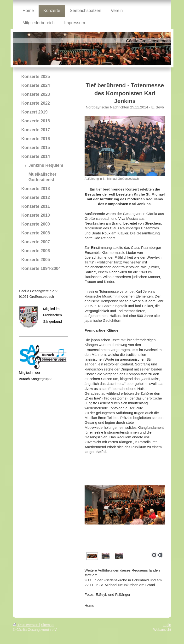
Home (89, 605)
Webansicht (162, 630)
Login (167, 625)
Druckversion (26, 625)
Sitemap (47, 625)
